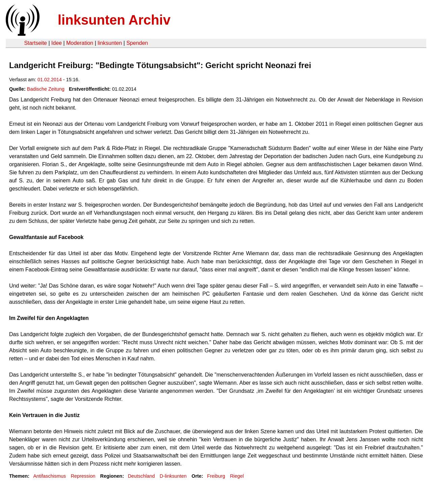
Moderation (80, 43)
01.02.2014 (50, 80)
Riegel (237, 476)
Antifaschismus (49, 476)
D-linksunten (173, 476)
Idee (57, 43)
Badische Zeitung (46, 89)
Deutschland (141, 476)
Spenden (137, 43)
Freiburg (216, 476)
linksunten (110, 43)
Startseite (35, 43)
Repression (83, 476)
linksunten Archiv (114, 20)
